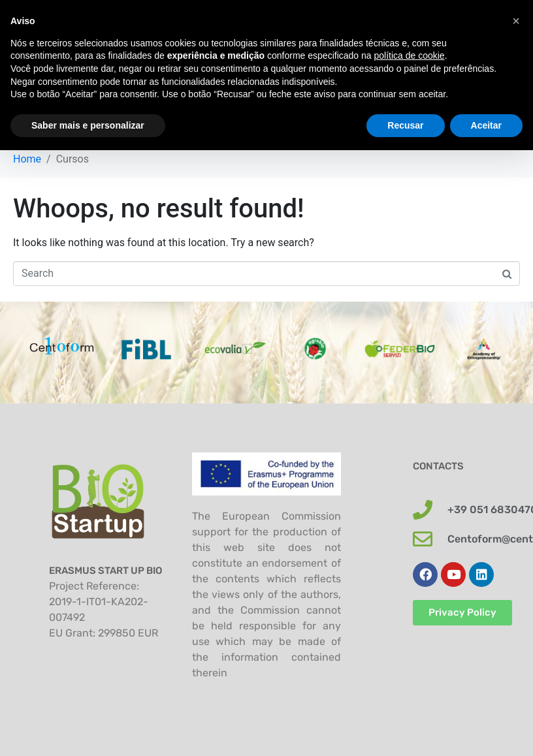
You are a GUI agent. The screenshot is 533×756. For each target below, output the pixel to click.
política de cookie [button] (409, 55)
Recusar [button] (405, 125)
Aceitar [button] (486, 125)
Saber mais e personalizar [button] (88, 125)
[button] (516, 21)
